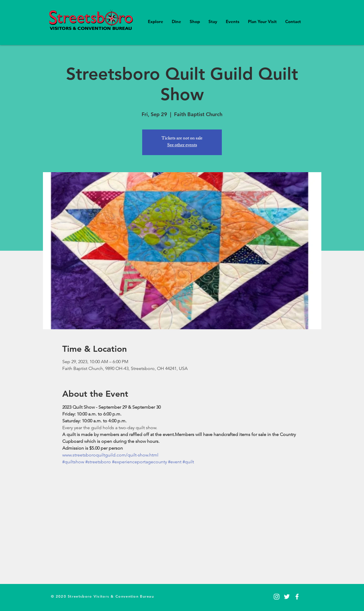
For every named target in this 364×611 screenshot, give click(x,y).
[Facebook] (297, 597)
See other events (182, 146)
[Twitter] (287, 597)
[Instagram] (277, 597)
